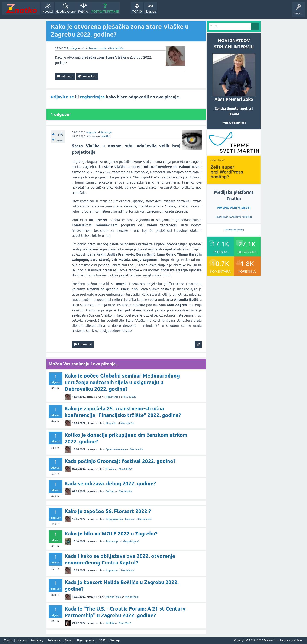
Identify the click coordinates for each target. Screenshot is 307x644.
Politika (110, 623)
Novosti (48, 12)
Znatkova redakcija (241, 217)
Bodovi (69, 640)
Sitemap (115, 640)
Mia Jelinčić (117, 48)
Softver (110, 491)
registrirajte (92, 97)
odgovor (91, 132)
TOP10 (137, 12)
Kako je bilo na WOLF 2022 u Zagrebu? (111, 534)
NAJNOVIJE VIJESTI (234, 208)
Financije (111, 423)
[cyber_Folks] (234, 153)
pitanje (74, 48)
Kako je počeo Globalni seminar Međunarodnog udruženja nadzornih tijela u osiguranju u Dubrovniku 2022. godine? (122, 382)
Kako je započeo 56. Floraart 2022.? (108, 511)
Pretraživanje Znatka (234, 230)
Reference (54, 640)
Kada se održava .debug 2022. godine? (110, 484)
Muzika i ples (113, 597)
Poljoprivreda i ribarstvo (120, 519)
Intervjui (22, 640)
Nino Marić (125, 623)
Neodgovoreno (66, 12)
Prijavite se (62, 97)
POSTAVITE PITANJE (105, 12)
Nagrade (150, 12)
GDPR (102, 640)
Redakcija (106, 132)
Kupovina (111, 570)
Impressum (222, 217)
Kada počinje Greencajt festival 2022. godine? (120, 461)
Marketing (37, 640)
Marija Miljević (131, 541)
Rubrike (83, 12)
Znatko (106, 136)
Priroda (110, 469)
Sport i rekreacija (116, 449)
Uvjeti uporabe (86, 640)
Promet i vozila (97, 48)
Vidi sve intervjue (234, 123)
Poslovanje (112, 397)
